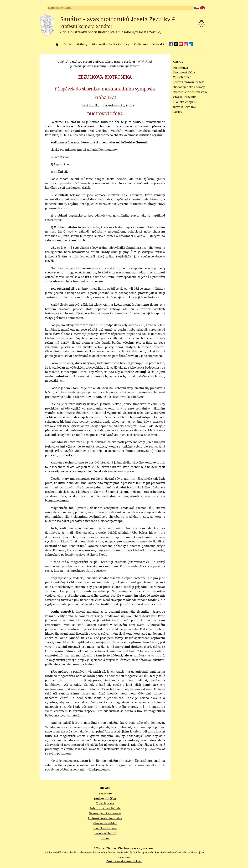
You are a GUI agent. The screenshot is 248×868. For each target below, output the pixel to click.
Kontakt (158, 44)
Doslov (178, 112)
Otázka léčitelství (185, 97)
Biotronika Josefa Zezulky (111, 44)
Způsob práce (182, 77)
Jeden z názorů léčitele (189, 82)
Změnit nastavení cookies (124, 861)
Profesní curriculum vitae (190, 92)
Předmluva (181, 68)
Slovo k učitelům (185, 107)
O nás (68, 44)
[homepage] (57, 45)
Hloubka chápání (185, 102)
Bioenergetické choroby (189, 87)
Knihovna (141, 44)
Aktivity (82, 44)
